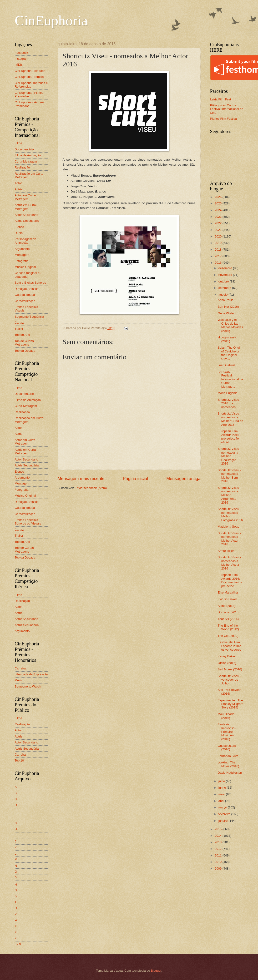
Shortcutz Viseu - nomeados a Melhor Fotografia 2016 (230, 514)
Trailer (19, 329)
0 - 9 (18, 944)
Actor (18, 183)
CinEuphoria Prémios (29, 77)
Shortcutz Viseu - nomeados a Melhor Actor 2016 (229, 539)
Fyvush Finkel (227, 599)
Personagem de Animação (26, 241)
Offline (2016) (227, 663)
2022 (218, 223)
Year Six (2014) (228, 619)
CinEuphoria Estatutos (30, 71)
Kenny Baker (227, 656)
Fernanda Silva (228, 756)
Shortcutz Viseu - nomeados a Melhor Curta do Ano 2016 (230, 419)
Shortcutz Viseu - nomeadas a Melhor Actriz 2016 (229, 563)
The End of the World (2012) (228, 627)
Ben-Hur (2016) (228, 307)
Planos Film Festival (224, 119)
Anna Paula (226, 300)
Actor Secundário (27, 215)
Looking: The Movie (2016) (228, 764)
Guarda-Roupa (25, 295)
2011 (218, 855)
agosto (223, 294)
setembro (225, 288)
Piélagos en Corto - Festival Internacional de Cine (227, 109)
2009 (218, 869)
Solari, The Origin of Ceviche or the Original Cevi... (230, 353)
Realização (22, 167)
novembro (226, 275)
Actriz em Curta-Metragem (26, 207)
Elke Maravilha (228, 592)
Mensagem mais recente (81, 479)
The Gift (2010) (228, 636)
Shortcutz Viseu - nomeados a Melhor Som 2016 (229, 476)
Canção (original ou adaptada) (28, 275)
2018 (218, 250)
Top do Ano (22, 335)
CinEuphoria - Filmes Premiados (29, 94)
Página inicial (135, 479)
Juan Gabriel (226, 365)
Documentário (24, 149)
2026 (218, 197)
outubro (224, 281)
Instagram (22, 59)
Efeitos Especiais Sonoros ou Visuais (28, 522)
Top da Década (25, 351)
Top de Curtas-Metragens (25, 343)
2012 (218, 849)
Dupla (19, 233)
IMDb (18, 65)
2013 (218, 842)
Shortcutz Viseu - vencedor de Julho (229, 680)
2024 (218, 210)
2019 (218, 243)
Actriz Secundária (27, 221)
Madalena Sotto (228, 527)
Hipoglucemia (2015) (227, 339)
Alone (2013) (227, 606)
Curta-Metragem (26, 161)
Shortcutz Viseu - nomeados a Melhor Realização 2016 (229, 456)
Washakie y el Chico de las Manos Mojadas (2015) (230, 325)
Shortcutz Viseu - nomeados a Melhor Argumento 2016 (229, 495)
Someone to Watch (28, 686)
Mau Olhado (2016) (226, 716)
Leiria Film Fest (221, 99)
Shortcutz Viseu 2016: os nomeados (228, 403)
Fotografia (22, 261)
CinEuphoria (51, 20)
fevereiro (225, 814)
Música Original (25, 267)
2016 (218, 263)
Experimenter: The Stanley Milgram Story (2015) (230, 704)
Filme (18, 143)
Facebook (22, 53)
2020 (218, 236)
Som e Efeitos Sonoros (30, 283)
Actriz (19, 189)
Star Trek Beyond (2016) (230, 692)
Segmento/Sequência (29, 317)
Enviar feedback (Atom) (91, 488)
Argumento (22, 249)
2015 (218, 829)
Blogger (156, 971)
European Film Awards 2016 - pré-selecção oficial (229, 437)
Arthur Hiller (226, 551)
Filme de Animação (28, 155)
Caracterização (25, 301)
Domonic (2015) (229, 612)
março (223, 807)
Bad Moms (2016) (230, 669)
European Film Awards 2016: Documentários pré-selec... (230, 580)
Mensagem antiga (183, 479)
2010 (218, 862)
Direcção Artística (27, 289)
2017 (218, 256)
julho (222, 781)
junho (223, 788)
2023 (218, 217)
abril (222, 801)
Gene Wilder (226, 313)
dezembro (226, 268)
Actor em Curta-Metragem (26, 197)
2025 (218, 203)
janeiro (223, 821)
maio (222, 794)
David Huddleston (230, 773)
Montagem (22, 255)
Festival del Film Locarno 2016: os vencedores (230, 646)
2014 (218, 836)
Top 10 (19, 760)
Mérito (19, 680)
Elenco (19, 227)
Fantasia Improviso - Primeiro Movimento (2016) (227, 732)
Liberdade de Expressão (31, 674)
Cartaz (19, 323)
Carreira (20, 668)
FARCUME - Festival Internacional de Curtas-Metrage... (230, 379)
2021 (218, 230)
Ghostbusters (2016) (227, 747)
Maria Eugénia (228, 393)
